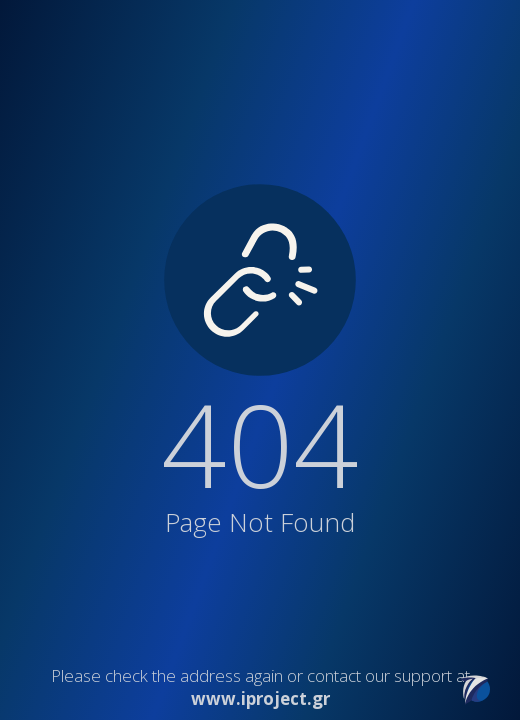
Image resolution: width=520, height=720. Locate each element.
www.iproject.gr (260, 698)
